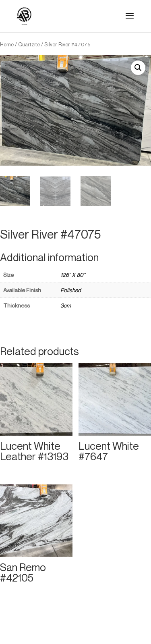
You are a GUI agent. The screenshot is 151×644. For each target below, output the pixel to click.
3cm (66, 305)
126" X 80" (73, 275)
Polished (71, 290)
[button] (138, 68)
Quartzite (29, 44)
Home (7, 44)
